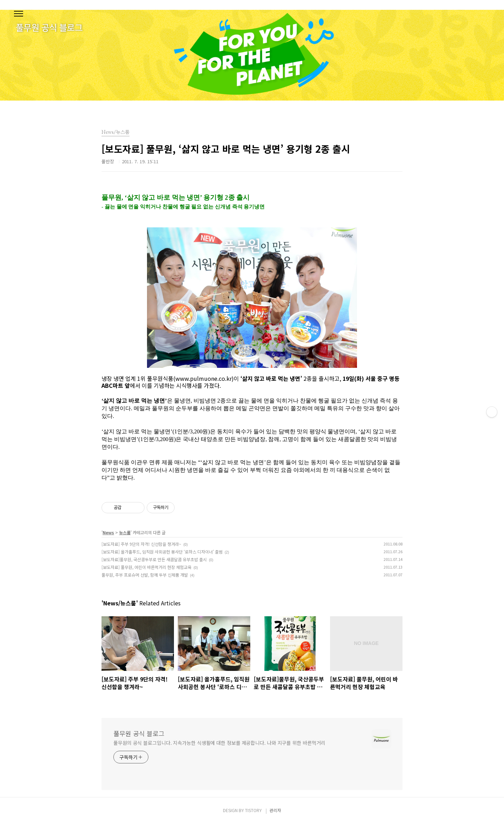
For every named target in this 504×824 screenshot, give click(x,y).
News (108, 532)
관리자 (275, 810)
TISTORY (253, 810)
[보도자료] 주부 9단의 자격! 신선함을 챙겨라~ (141, 544)
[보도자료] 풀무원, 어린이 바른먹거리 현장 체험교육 (146, 567)
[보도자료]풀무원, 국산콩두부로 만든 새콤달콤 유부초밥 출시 (154, 559)
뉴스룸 (125, 532)
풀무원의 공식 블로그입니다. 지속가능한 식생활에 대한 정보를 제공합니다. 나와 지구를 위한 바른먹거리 (219, 743)
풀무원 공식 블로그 (139, 733)
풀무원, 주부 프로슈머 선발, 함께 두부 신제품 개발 (145, 575)
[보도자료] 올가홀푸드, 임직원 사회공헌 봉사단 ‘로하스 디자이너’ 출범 (162, 552)
